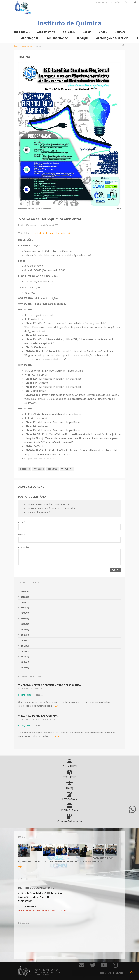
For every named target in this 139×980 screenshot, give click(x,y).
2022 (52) (25, 613)
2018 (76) (25, 635)
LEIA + (57, 706)
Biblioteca (69, 32)
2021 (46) (25, 619)
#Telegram (53, 469)
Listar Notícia (27, 46)
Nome (22, 522)
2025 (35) (25, 597)
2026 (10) (25, 591)
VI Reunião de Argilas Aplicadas (38, 716)
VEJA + (21, 867)
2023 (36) (25, 608)
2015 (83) (25, 651)
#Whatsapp (39, 469)
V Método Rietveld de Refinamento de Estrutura (50, 685)
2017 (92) (25, 640)
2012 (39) (25, 667)
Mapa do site (100, 2)
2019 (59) (25, 629)
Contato (120, 32)
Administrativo (46, 32)
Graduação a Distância (112, 38)
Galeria (103, 32)
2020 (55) (25, 624)
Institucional (22, 32)
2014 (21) (25, 657)
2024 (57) (25, 602)
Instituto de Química (44, 233)
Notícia (87, 32)
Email (22, 535)
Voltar (67, 469)
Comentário (24, 547)
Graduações (30, 38)
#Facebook (25, 469)
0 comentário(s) (63, 233)
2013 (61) (25, 662)
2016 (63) (25, 646)
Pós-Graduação (57, 38)
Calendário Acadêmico (120, 2)
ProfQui (82, 38)
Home (16, 46)
